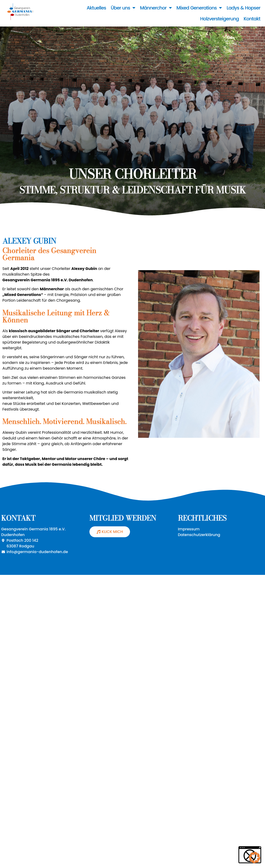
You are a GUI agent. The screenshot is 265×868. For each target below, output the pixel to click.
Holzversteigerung (220, 19)
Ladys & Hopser (243, 8)
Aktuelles (96, 8)
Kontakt (252, 19)
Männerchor (156, 8)
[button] (255, 858)
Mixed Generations (199, 8)
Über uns (123, 8)
